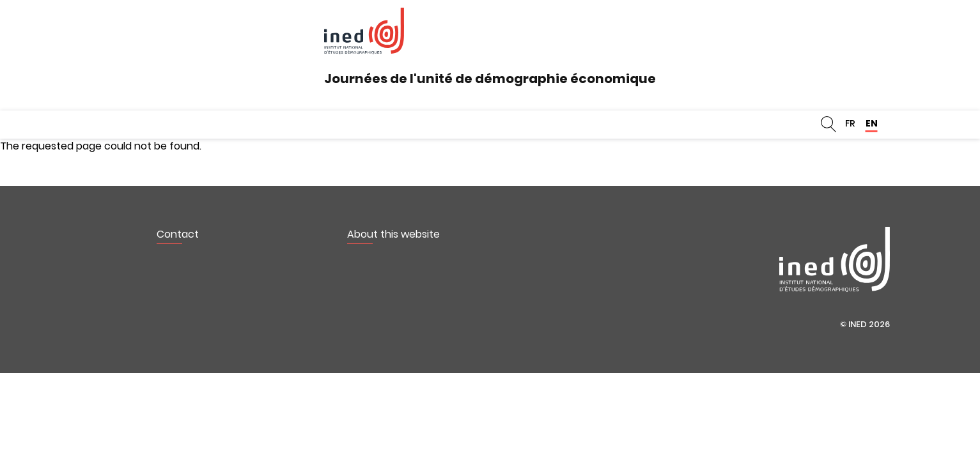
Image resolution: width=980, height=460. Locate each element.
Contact (178, 234)
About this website (393, 234)
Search (828, 125)
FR (850, 123)
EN (872, 123)
